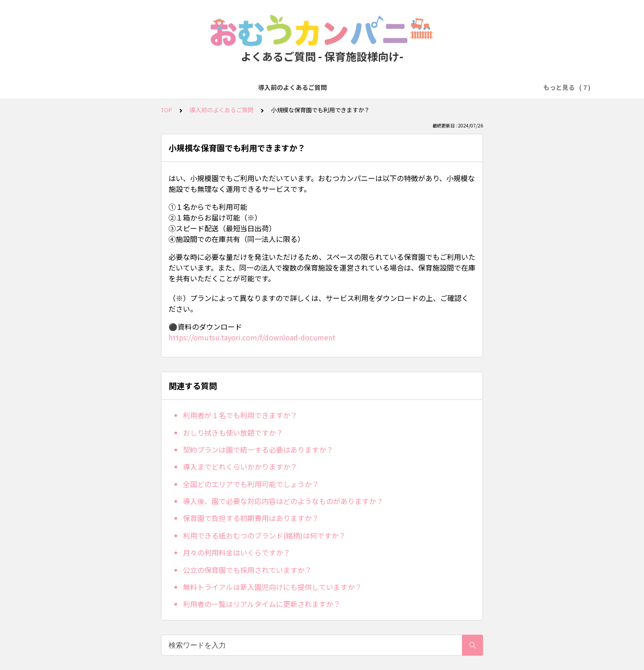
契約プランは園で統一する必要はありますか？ (258, 449)
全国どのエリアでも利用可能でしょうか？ (251, 484)
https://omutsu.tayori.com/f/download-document (252, 337)
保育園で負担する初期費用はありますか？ (251, 518)
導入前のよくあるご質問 (114, 87)
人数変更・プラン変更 (342, 87)
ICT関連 (510, 87)
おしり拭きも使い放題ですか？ (233, 433)
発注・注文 (233, 87)
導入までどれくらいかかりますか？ (240, 466)
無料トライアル (182, 87)
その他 (543, 87)
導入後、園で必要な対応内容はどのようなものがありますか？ (283, 501)
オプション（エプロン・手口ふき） (436, 87)
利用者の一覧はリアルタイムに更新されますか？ (262, 604)
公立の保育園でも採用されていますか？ (247, 570)
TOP (167, 110)
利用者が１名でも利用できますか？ (240, 415)
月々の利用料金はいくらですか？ (237, 552)
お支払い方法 (280, 87)
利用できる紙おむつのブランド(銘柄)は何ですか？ (264, 535)
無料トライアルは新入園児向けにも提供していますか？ (272, 587)
